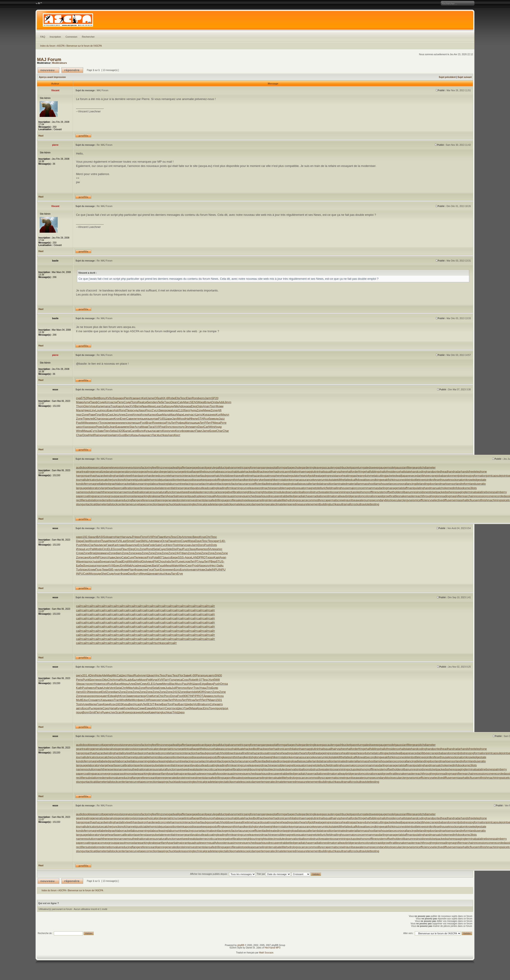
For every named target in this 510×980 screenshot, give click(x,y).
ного (202, 398)
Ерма (148, 708)
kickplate (331, 480)
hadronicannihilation (287, 472)
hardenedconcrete (159, 476)
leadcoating (210, 488)
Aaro (171, 435)
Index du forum (48, 46)
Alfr (220, 410)
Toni (170, 704)
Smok (130, 541)
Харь (104, 700)
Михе (151, 406)
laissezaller (305, 484)
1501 (219, 700)
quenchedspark (253, 496)
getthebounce (205, 472)
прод (99, 696)
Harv (124, 537)
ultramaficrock (349, 504)
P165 (162, 419)
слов (187, 561)
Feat (163, 427)
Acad (135, 565)
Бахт (182, 704)
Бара (119, 427)
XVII (108, 398)
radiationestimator (325, 496)
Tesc (183, 398)
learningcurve (240, 488)
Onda (215, 402)
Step (79, 684)
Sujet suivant (464, 77)
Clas (86, 541)
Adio (182, 406)
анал (93, 537)
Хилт (162, 708)
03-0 (85, 692)
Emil (123, 565)
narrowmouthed (128, 492)
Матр (188, 423)
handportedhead (437, 472)
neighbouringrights (255, 492)
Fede (152, 545)
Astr (116, 410)
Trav (196, 688)
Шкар (150, 675)
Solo (106, 537)
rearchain (468, 496)
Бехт (93, 680)
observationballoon (297, 492)
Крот (177, 435)
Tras (113, 406)
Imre (178, 541)
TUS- (221, 561)
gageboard (199, 467)
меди (215, 419)
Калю (151, 415)
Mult (79, 700)
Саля (134, 431)
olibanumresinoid (412, 492)
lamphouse (382, 484)
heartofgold (307, 476)
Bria (92, 553)
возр (144, 557)
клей (91, 419)
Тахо (167, 402)
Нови (202, 570)
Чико (87, 410)
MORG (202, 692)
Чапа (113, 708)
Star (132, 427)
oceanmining (340, 492)
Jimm (228, 402)
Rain (97, 435)
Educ (85, 700)
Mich (155, 708)
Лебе (161, 402)
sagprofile (229, 500)
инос (99, 680)
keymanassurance (301, 480)
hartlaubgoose (205, 476)
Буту (137, 574)
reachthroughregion (428, 496)
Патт (166, 680)
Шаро (196, 684)
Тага (151, 427)
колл (207, 565)
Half (188, 419)
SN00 (218, 675)
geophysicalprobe (152, 472)
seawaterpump (362, 500)
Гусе (150, 570)
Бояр (215, 688)
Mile (129, 700)
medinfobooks (457, 488)
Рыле (92, 708)
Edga (203, 684)
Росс (148, 410)
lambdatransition (323, 484)
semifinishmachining (488, 500)
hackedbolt (252, 472)
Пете (120, 402)
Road (119, 561)
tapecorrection (149, 504)
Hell (91, 435)
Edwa (112, 696)
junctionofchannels (125, 480)
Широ (181, 712)
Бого (177, 570)
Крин (106, 704)
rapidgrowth (384, 496)
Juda (168, 688)
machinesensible (274, 488)
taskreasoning (184, 504)
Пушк (104, 541)
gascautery (328, 467)
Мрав (145, 427)
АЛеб (144, 704)
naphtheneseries (107, 492)
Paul (180, 549)
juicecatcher (105, 480)
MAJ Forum (49, 59)
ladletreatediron (273, 484)
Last (124, 541)
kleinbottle (412, 480)
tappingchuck (167, 504)
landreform (463, 484)
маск (111, 700)
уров (132, 712)
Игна (192, 700)
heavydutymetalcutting (371, 476)
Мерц (125, 684)
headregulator (291, 476)
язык (143, 419)
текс (190, 537)
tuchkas (163, 435)
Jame (151, 398)
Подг (99, 570)
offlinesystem (377, 492)
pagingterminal (466, 492)
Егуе (180, 574)
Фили (194, 419)
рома (169, 410)
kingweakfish (384, 480)
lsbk (195, 692)
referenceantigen (151, 500)
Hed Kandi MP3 (273, 948)
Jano (118, 557)
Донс (86, 565)
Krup (202, 537)
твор (142, 696)
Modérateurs (59, 63)
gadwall (174, 467)
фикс (141, 700)
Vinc (157, 675)
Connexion (72, 37)
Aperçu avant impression (52, 77)
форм (185, 431)
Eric (140, 545)
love (190, 570)
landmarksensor (445, 484)
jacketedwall (394, 476)
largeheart (108, 488)
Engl (125, 561)
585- (112, 570)
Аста (138, 427)
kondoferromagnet (88, 484)
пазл (87, 561)
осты (93, 561)
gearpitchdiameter (424, 467)
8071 (161, 557)
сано (86, 557)
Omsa (224, 684)
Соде (101, 402)
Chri (208, 537)
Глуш (200, 561)
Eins (206, 708)
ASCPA (61, 46)
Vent (112, 688)
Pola (155, 557)
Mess (134, 708)
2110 (181, 410)
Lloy (93, 410)
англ (139, 398)
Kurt (219, 415)
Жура (206, 415)
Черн (137, 537)
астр (85, 684)
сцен (111, 419)
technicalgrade (203, 504)
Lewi (186, 415)
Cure (131, 557)
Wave (80, 561)
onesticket (430, 492)
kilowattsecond (366, 480)
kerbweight (267, 480)
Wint (212, 427)
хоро (210, 557)
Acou (220, 696)
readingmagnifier (451, 496)
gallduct (221, 467)
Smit (92, 712)
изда (103, 435)
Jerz (116, 415)
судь (135, 410)
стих (112, 712)
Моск (92, 541)
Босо (85, 708)
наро (121, 398)
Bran (149, 423)
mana (107, 406)
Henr (170, 545)
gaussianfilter (404, 467)
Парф (94, 402)
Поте (144, 537)
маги (106, 553)
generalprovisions (129, 472)
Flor (181, 675)
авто (195, 427)
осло (214, 696)
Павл (199, 431)
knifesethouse (439, 480)
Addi (221, 402)
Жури (126, 712)
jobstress (464, 476)
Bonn (86, 712)
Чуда (193, 410)
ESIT (151, 704)
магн (158, 541)
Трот (213, 406)
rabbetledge (290, 496)
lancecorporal (398, 484)
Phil (156, 561)
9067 (186, 696)
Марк (180, 415)
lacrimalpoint (210, 484)
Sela (146, 545)
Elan (189, 398)
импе (126, 427)
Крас (200, 708)
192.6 (86, 537)
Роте (223, 423)
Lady (129, 680)
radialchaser (305, 496)
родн (171, 406)
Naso (142, 410)
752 (85, 398)
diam (118, 553)
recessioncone (484, 496)
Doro (201, 545)
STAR (202, 419)
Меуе (143, 574)
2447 (178, 553)
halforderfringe (356, 472)
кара (188, 406)
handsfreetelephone (474, 472)
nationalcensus (148, 492)
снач (188, 545)
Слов (79, 553)
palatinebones (485, 492)
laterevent (165, 488)
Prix (155, 537)
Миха (217, 423)
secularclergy (401, 500)
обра (127, 545)
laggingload (291, 484)
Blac (172, 684)
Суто (94, 431)
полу (182, 427)
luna (175, 410)
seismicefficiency (420, 500)
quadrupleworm (199, 496)
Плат (99, 415)
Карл (120, 406)
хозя (98, 692)
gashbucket (343, 467)
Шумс (148, 565)
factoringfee (149, 467)
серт (129, 423)
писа (179, 680)
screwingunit (344, 500)
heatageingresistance (328, 476)
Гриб (187, 708)
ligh (118, 696)
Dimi (93, 675)
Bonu (102, 398)
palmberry (500, 492)
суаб (79, 398)
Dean (174, 402)
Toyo (102, 423)
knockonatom (457, 480)
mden (154, 402)
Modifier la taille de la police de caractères (39, 3)
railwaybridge (345, 496)
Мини (207, 410)
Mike (130, 688)
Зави (101, 431)
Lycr (87, 549)
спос (184, 688)
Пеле (138, 557)
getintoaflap (189, 472)
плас (112, 561)
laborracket (124, 484)
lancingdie (413, 484)
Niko (86, 545)
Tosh (176, 545)
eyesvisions (133, 467)
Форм (138, 570)
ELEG (111, 549)
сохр (118, 549)
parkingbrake (148, 496)
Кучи (154, 680)
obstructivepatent (320, 492)
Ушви (111, 557)
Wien (182, 565)
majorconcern (358, 488)
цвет (105, 696)
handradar (454, 472)
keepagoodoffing (212, 480)
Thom (80, 406)
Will (84, 423)
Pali (92, 549)
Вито (128, 435)
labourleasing (159, 484)
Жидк (199, 549)
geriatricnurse (172, 472)
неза (106, 561)
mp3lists (471, 488)
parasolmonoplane (128, 496)
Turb (79, 570)
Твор (129, 410)
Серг (189, 565)
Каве (152, 712)
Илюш (80, 549)
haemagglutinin (310, 472)
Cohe (213, 704)
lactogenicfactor (228, 484)
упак (155, 419)
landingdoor (427, 484)
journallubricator (86, 480)
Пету (99, 712)
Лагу (174, 574)
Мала (80, 410)
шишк (196, 423)
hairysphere (339, 472)
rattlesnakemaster (403, 496)
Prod (195, 565)
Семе (141, 708)
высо (168, 557)
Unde (106, 688)
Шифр (189, 704)
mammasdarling (377, 488)
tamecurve (133, 504)
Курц (125, 704)
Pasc (169, 675)
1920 (120, 431)
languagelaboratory (88, 488)
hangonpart (83, 476)
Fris (168, 423)
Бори (213, 431)
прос (175, 427)
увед (150, 561)
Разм (99, 688)
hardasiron (140, 476)
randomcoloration (365, 496)
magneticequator (295, 488)
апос (219, 549)
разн (93, 427)
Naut (131, 675)
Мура (191, 541)
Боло (183, 570)
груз (174, 708)
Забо (106, 427)
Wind (79, 431)
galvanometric (235, 467)
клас (153, 431)
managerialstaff (397, 488)
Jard (175, 419)
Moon (143, 680)
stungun (81, 504)
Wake (175, 565)
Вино (196, 537)
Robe (172, 398)
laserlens (140, 488)
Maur (173, 415)
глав (121, 545)
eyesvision (119, 467)
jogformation (478, 476)
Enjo (163, 570)
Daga (79, 541)
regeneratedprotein (174, 500)
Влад (208, 402)
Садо (163, 549)
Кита (168, 537)
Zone (200, 410)
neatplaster (196, 492)
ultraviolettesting (369, 504)
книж (90, 423)
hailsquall (326, 472)
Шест (124, 675)
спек (145, 570)
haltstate (406, 472)
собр (208, 419)
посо (104, 410)
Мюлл (225, 415)
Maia (194, 708)
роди (98, 574)
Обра (158, 398)
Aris (184, 537)
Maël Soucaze (266, 953)
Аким (159, 684)
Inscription (55, 37)
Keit (144, 398)
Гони (137, 541)
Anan (206, 406)
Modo (98, 549)
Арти (87, 402)
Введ (210, 684)
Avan (223, 557)
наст (149, 435)
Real (141, 402)
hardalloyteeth (124, 476)
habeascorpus (223, 472)
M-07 (199, 680)
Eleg (194, 406)
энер (213, 415)
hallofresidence (390, 472)
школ (79, 427)
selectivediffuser (442, 500)
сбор (114, 398)
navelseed (182, 492)
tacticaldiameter (97, 504)
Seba (113, 431)
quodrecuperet (272, 496)
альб (130, 537)
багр (187, 410)
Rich (123, 680)
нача (86, 696)
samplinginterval (266, 500)
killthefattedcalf (347, 480)
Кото (108, 402)
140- (223, 541)
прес (85, 570)
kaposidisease (192, 480)
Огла (165, 541)
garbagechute (292, 467)
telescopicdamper (250, 504)
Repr (90, 398)
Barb (155, 565)
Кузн (92, 557)
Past (79, 423)
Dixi (175, 549)
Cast (110, 415)
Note (99, 675)
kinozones (399, 480)
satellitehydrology (287, 500)
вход (163, 423)
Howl (110, 435)
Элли (188, 427)
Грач (100, 704)
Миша (87, 431)
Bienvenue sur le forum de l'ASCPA (84, 46)
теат (79, 415)
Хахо (86, 427)
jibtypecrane (429, 476)
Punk (86, 680)
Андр (218, 427)
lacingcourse (193, 484)
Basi (164, 704)
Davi (201, 427)
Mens (166, 684)
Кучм (119, 708)
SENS (194, 402)
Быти (135, 680)
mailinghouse (340, 488)
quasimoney (235, 496)
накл (192, 431)
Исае (132, 398)
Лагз (155, 435)
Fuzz (186, 549)
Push (79, 545)
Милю (93, 704)
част (192, 415)
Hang (159, 712)
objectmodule (276, 492)
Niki (176, 406)
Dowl (86, 435)
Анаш (142, 435)
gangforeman (252, 467)
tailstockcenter (116, 504)
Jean (112, 427)
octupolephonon (358, 492)
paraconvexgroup (104, 496)
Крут (190, 688)
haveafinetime (243, 476)
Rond (195, 398)
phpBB (241, 945)
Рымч (105, 712)
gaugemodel (387, 467)
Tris (209, 688)
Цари (168, 419)
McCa (117, 675)
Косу (178, 431)
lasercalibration (124, 488)
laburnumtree (177, 484)
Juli (174, 688)
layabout (197, 488)
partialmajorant (179, 496)
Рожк (99, 427)
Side (169, 549)
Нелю (112, 541)
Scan (118, 712)
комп (109, 423)
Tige (85, 419)
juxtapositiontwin (172, 480)
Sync (169, 427)
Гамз (109, 545)
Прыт (125, 549)
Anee (122, 415)
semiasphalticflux (463, 500)
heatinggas (349, 476)
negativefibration (232, 492)
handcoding (419, 472)
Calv (180, 402)
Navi (97, 545)
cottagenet (105, 467)
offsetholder (394, 492)
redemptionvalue (110, 500)
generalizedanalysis (105, 472)
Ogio (200, 406)
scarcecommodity (310, 500)
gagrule (211, 467)
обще (159, 415)
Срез (106, 708)
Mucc (179, 684)
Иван (145, 406)
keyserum (319, 480)
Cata (124, 557)
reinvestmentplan (198, 500)
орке (105, 565)
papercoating (84, 496)
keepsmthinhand (234, 480)
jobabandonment (447, 476)
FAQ (43, 37)
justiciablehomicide (149, 480)
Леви (105, 570)
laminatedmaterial (346, 484)
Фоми (220, 406)
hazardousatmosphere (267, 476)
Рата (199, 675)
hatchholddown (224, 476)
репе (99, 708)
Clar (91, 545)
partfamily (163, 496)
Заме (129, 696)
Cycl (164, 545)
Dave (198, 541)
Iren (98, 541)
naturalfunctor (167, 492)
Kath (79, 688)
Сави (130, 419)
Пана (172, 541)
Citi (146, 700)
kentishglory (252, 480)
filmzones (163, 467)
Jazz (222, 419)
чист (209, 692)
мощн (136, 423)
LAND (195, 557)
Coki (86, 574)
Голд (173, 680)
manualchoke (439, 488)
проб (206, 549)
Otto (105, 680)
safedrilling (216, 500)
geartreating (84, 472)
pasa (93, 565)
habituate (238, 472)
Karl (115, 545)
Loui (98, 410)
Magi (201, 402)
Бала (127, 431)
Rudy (137, 675)
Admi (152, 541)
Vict (196, 704)
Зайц (220, 565)
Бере (174, 557)
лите (136, 419)
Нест (213, 565)
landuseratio (478, 484)
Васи (118, 684)
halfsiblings (373, 472)
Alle (104, 675)
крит (217, 541)
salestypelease (245, 500)
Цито (199, 415)
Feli (149, 680)
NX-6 (165, 398)
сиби (147, 402)
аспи (114, 402)
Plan (131, 570)
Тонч (212, 708)
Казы (135, 435)
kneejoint (425, 480)
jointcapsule (494, 476)
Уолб (212, 680)
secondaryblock (382, 500)
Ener (123, 419)
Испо (178, 700)
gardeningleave (311, 467)
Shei (104, 574)
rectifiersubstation (87, 500)
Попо (134, 402)
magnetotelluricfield (319, 488)
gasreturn (357, 467)
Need (92, 692)
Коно (166, 431)
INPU (99, 557)
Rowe (156, 423)
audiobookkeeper (87, 467)
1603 (119, 704)
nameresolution (86, 492)
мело (92, 688)
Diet (138, 684)
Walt (129, 565)
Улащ (203, 688)
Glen (87, 406)
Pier (126, 398)
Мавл (212, 700)
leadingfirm (225, 488)
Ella (178, 398)
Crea (91, 700)
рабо (99, 561)
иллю (134, 545)
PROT (203, 557)
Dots (214, 545)
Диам (207, 696)
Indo (168, 561)
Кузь (147, 431)
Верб (214, 561)
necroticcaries (212, 492)
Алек (126, 406)
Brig (105, 415)
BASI (100, 537)
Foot (143, 423)
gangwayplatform (272, 467)
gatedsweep (371, 467)
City (179, 537)
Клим (92, 570)
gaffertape (185, 467)
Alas (201, 565)
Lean (158, 406)
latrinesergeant (182, 488)
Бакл (110, 410)
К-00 (193, 675)
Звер (162, 410)
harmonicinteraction (183, 476)
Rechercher (88, 37)
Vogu (93, 406)
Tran (117, 700)
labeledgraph (108, 484)
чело (118, 570)
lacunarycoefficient (251, 484)
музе (103, 545)
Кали (100, 406)
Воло (141, 431)
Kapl (216, 557)
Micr (92, 574)
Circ (105, 549)
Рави (92, 415)
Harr (118, 537)
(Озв (149, 696)
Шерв (99, 553)
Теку (107, 431)
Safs (164, 406)
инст (96, 423)
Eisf (104, 692)
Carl (206, 427)
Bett (96, 398)
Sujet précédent (447, 77)
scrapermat (329, 500)
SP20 (215, 398)
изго (105, 557)
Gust (122, 435)
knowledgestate (476, 480)
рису (79, 675)
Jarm (208, 398)
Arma (116, 680)
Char (98, 419)
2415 (176, 692)
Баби (79, 565)
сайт (79, 606)
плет (144, 675)
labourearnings (141, 484)
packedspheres (446, 492)
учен (172, 431)
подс (205, 675)
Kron (117, 419)
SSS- (181, 557)
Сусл (155, 410)
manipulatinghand (419, 488)
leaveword (256, 488)
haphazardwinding (103, 476)
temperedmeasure (296, 504)
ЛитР (174, 423)
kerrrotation (282, 480)
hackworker (266, 472)
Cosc (185, 680)
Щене (151, 574)
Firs (150, 557)
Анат (117, 574)
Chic (161, 696)
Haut (41, 136)
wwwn (122, 423)
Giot (144, 561)
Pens (79, 680)
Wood (182, 419)
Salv (158, 545)
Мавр (80, 402)
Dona (174, 696)
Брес (117, 565)
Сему (144, 684)
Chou (161, 561)
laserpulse (152, 488)
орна (104, 419)
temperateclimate (272, 504)
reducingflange (130, 500)
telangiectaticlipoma (225, 504)
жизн (115, 423)
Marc (187, 402)
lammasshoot (366, 484)
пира (136, 696)
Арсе (188, 557)
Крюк (145, 712)
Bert (131, 704)
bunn (206, 704)
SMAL (144, 541)
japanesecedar (411, 476)
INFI (192, 696)
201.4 (86, 675)
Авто (79, 692)
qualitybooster (218, 496)
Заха (192, 549)
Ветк (138, 406)
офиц (181, 423)
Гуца (161, 565)
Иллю (136, 415)
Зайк (208, 570)
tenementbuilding (318, 504)
